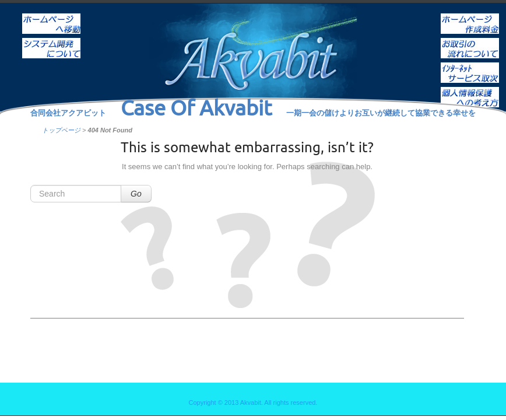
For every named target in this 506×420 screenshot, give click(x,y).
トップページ (61, 130)
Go (136, 194)
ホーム (51, 16)
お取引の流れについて (470, 40)
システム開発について (51, 40)
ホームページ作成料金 (470, 16)
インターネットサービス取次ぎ (470, 65)
